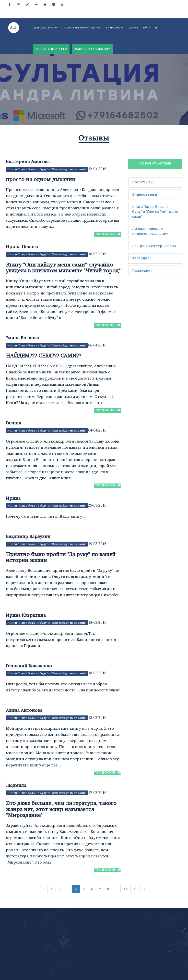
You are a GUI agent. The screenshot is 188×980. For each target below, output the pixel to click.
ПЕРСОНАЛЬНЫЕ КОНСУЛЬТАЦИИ (81, 28)
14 (126, 889)
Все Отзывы (143, 182)
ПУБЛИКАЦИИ (114, 28)
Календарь (142, 258)
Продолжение (108, 234)
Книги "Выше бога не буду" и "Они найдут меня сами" (47, 169)
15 (136, 889)
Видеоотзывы (145, 195)
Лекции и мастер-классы (154, 246)
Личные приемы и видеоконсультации (150, 231)
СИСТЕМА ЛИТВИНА (45, 28)
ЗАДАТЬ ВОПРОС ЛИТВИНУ (93, 49)
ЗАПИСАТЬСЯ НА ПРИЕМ (51, 49)
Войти (147, 28)
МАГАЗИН (133, 28)
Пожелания (142, 271)
